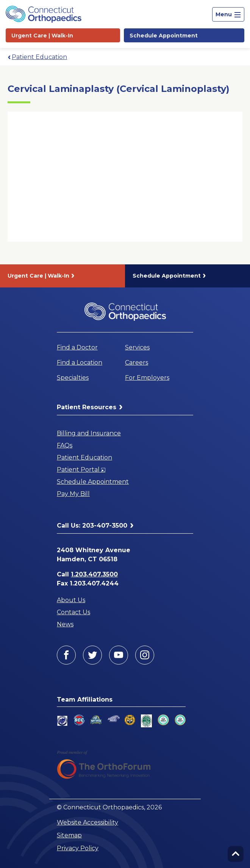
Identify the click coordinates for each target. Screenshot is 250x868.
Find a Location (80, 363)
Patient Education (39, 57)
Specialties (73, 378)
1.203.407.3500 (94, 574)
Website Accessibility (87, 822)
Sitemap (69, 835)
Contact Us (73, 612)
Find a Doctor (77, 347)
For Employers (147, 378)
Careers (137, 363)
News (65, 624)
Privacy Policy (78, 848)
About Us (71, 600)
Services (137, 347)
